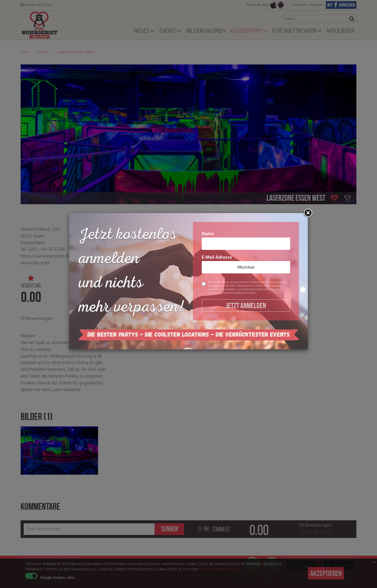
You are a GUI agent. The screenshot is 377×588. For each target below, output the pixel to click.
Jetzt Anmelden (246, 305)
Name (246, 241)
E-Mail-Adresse (246, 264)
